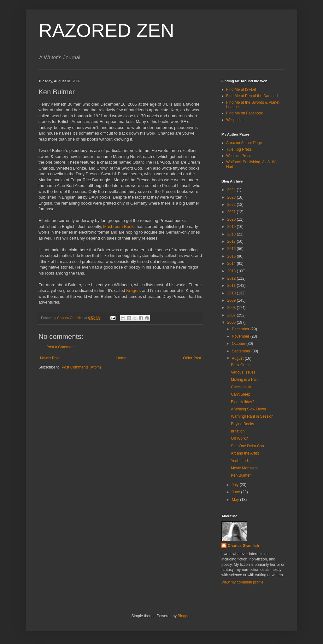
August (238, 358)
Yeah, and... (241, 461)
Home (121, 358)
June (236, 492)
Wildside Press (239, 156)
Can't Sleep (241, 394)
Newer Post (50, 358)
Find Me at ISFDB (241, 90)
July (236, 485)
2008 (232, 308)
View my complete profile (242, 582)
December (241, 329)
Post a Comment (60, 347)
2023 (232, 197)
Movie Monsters (244, 468)
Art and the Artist (245, 453)
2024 (232, 190)
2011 (232, 286)
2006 (232, 322)
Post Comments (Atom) (81, 367)
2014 (232, 264)
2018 (232, 234)
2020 (232, 219)
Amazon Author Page (244, 143)
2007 (232, 315)
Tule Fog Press (239, 149)
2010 (232, 293)
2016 (232, 249)
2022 (232, 205)
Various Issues (243, 372)
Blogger (184, 616)
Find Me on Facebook (244, 113)
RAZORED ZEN (106, 30)
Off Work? (239, 438)
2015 (232, 256)
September (242, 351)
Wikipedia (234, 120)
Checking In (241, 387)
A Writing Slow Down (248, 409)
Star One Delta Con (247, 446)
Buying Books (242, 424)
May (236, 500)
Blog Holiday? (243, 402)
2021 (232, 212)
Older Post (192, 358)
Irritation (238, 431)
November (241, 336)
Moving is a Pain (245, 380)
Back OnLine (242, 365)
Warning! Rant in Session (252, 416)
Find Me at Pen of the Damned (252, 96)
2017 (232, 241)
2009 (232, 300)
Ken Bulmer (241, 475)
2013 (232, 271)
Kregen (133, 290)
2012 (232, 278)
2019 (232, 227)
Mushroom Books (119, 226)
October (239, 344)
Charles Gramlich (243, 546)
